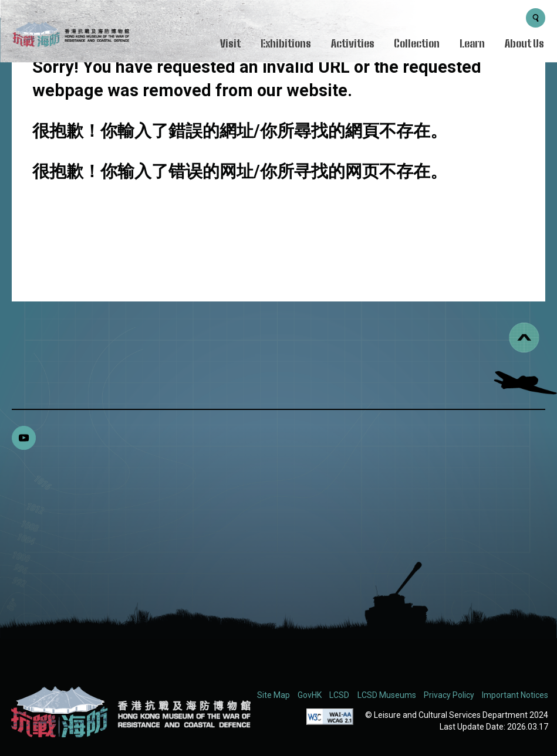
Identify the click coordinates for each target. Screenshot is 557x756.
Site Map (274, 695)
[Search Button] (536, 18)
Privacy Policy (449, 695)
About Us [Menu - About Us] (524, 43)
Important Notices (515, 695)
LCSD (339, 695)
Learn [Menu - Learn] (472, 43)
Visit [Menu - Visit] (230, 43)
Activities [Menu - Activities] (353, 43)
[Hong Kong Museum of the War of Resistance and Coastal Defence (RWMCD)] (130, 712)
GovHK (310, 695)
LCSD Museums (387, 695)
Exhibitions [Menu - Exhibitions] (286, 43)
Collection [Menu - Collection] (417, 43)
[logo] (70, 36)
